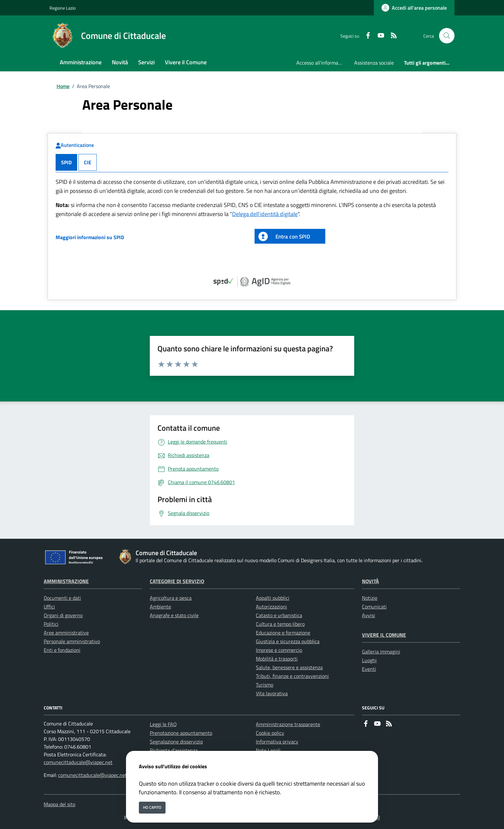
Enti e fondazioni (62, 650)
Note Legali (268, 750)
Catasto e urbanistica (279, 615)
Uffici (49, 607)
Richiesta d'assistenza (174, 750)
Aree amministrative (66, 633)
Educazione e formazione (283, 633)
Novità (370, 581)
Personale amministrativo (72, 641)
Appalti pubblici (273, 598)
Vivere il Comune (384, 635)
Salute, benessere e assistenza (289, 667)
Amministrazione (66, 581)
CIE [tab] (88, 162)
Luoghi (369, 660)
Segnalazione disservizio (176, 742)
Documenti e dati (62, 598)
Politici (51, 624)
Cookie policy (270, 733)
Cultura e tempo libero (280, 624)
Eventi (369, 669)
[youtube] (378, 36)
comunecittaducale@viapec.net (78, 762)
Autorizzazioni (271, 607)
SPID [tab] (66, 162)
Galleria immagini (381, 652)
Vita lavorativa (272, 693)
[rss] (391, 36)
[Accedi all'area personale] (414, 8)
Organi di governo (63, 615)
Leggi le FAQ (163, 724)
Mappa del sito (59, 804)
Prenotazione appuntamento (181, 733)
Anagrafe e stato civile (174, 615)
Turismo (265, 685)
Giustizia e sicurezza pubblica (288, 641)
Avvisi (369, 615)
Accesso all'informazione (323, 63)
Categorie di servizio (177, 581)
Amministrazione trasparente (288, 724)
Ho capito (152, 807)
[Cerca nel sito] (447, 36)
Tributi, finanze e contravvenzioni (292, 676)
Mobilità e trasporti (277, 659)
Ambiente (160, 607)
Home (63, 86)
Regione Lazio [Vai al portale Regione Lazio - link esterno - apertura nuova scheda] (63, 8)
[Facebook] (365, 36)
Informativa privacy (277, 742)
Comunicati (374, 607)
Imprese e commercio (279, 650)
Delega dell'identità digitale (265, 214)
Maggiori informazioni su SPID (90, 237)
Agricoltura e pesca (171, 598)
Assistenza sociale (374, 63)
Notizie (370, 598)
